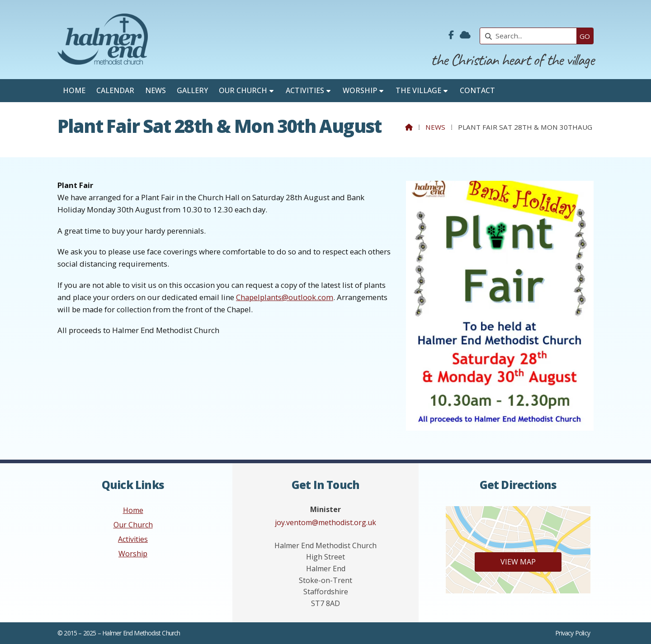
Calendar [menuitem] (115, 90)
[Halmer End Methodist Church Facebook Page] (451, 35)
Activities (133, 539)
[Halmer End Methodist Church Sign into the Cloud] (465, 35)
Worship (133, 554)
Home (133, 510)
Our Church (133, 525)
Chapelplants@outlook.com (285, 297)
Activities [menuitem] (305, 90)
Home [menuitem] (74, 90)
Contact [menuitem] (477, 90)
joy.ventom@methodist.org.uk (325, 522)
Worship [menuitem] (360, 90)
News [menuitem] (156, 90)
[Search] (531, 36)
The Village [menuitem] (418, 90)
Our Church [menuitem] (243, 90)
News (435, 127)
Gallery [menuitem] (192, 90)
